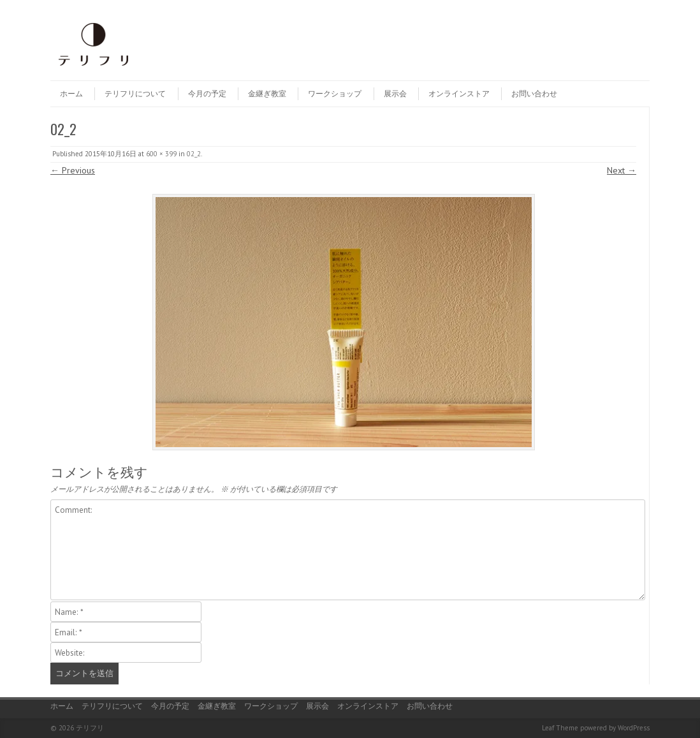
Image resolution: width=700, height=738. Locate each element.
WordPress (634, 728)
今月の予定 (207, 94)
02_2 (194, 154)
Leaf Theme (560, 728)
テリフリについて (135, 94)
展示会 (395, 94)
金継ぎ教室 (267, 94)
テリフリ (90, 728)
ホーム (71, 94)
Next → (622, 170)
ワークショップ (335, 94)
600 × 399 (161, 154)
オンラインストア (459, 94)
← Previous (73, 170)
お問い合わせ (534, 94)
